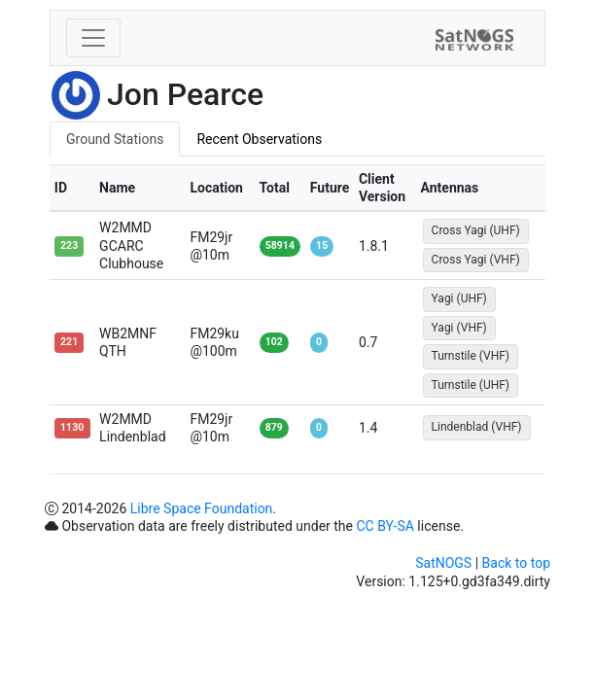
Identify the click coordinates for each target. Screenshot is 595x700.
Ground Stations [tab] (115, 139)
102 (274, 342)
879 (274, 427)
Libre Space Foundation (202, 508)
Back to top (516, 563)
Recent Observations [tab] (259, 139)
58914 (280, 245)
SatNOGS (443, 563)
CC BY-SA (385, 526)
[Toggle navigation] (93, 38)
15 (322, 245)
